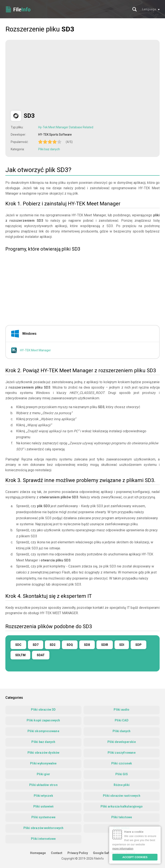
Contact (57, 853)
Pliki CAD (122, 720)
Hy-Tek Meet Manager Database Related (66, 127)
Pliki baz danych (49, 149)
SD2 (53, 645)
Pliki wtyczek (43, 796)
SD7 (36, 645)
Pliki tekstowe (122, 817)
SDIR (105, 645)
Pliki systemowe (43, 817)
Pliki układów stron (43, 785)
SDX (87, 645)
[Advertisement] (47, 75)
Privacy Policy (78, 853)
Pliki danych (121, 731)
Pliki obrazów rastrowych (122, 796)
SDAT (41, 655)
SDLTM (20, 655)
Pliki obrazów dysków (44, 753)
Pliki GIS (122, 774)
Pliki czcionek (122, 763)
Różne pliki (122, 785)
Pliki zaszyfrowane (122, 753)
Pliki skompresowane (43, 731)
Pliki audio (121, 710)
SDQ (70, 645)
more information (123, 849)
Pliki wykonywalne (43, 763)
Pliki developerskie (122, 742)
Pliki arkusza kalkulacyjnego (122, 806)
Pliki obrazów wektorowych (44, 828)
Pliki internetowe (43, 839)
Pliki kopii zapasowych (43, 720)
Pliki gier (43, 774)
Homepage (38, 853)
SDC (18, 645)
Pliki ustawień (44, 806)
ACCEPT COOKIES (135, 857)
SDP (138, 645)
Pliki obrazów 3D (43, 710)
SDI (122, 645)
